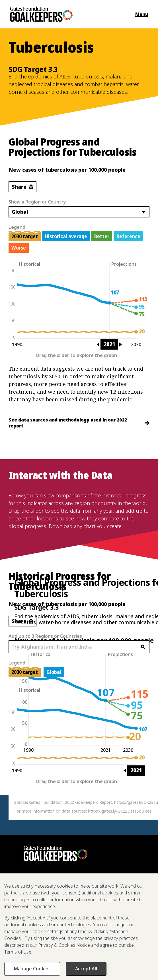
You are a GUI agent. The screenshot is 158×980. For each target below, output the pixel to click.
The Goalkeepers (60, 923)
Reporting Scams (105, 945)
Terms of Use (82, 966)
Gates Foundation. (45, 959)
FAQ (46, 945)
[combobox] (79, 212)
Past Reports (69, 945)
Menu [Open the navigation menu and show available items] (142, 14)
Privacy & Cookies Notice (37, 966)
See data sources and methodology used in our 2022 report (79, 423)
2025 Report (24, 923)
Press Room (24, 945)
